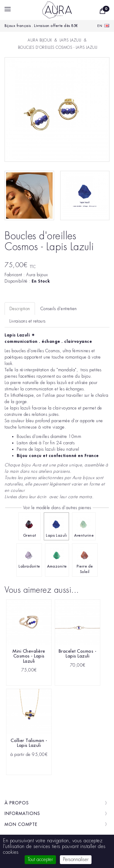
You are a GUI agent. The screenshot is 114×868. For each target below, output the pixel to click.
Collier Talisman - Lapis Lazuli (29, 743)
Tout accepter (40, 860)
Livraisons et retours (28, 321)
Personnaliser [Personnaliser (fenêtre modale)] (76, 860)
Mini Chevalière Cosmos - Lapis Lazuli (29, 656)
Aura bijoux (37, 275)
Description (20, 309)
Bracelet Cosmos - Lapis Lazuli (78, 654)
